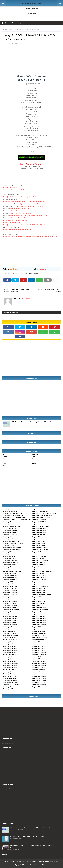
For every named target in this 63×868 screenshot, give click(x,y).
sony (21, 274)
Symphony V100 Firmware (39, 605)
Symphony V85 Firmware (10, 608)
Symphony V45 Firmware (39, 618)
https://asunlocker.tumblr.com (20, 209)
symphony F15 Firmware (39, 554)
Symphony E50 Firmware (10, 599)
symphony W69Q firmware (39, 657)
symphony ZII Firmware (38, 631)
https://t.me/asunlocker (18, 190)
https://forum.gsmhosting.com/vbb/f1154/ (17, 230)
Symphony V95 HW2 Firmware (40, 511)
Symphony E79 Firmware (10, 590)
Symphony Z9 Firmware (38, 535)
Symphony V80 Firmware (39, 608)
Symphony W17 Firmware (39, 680)
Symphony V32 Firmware (39, 620)
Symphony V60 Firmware (39, 612)
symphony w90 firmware (10, 646)
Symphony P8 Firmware (10, 567)
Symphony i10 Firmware (39, 545)
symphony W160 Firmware (39, 633)
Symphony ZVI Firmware (10, 627)
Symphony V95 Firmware (10, 533)
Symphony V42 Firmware (10, 530)
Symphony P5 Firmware (38, 573)
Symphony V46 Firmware (10, 618)
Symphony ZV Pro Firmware (40, 627)
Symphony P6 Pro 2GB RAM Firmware (42, 571)
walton (5, 465)
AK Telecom (8, 43)
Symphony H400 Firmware (10, 575)
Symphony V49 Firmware (39, 616)
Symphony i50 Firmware (39, 541)
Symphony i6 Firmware (38, 537)
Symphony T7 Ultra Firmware (40, 560)
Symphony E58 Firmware (10, 597)
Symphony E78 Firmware (39, 590)
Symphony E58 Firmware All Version (42, 595)
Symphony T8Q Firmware (39, 556)
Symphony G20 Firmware (10, 539)
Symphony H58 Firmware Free (40, 586)
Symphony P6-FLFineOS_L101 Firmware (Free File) (17, 520)
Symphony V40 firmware (10, 620)
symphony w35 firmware (39, 668)
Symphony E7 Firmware (10, 603)
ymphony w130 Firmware (10, 638)
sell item (6, 700)
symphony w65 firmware (10, 665)
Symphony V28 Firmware (39, 623)
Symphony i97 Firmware (39, 509)
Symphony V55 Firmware (10, 614)
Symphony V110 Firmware (10, 605)
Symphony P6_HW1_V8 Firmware (41, 569)
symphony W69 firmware (10, 659)
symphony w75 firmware (39, 650)
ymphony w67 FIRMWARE (39, 661)
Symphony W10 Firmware (10, 689)
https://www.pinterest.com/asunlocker (16, 220)
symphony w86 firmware (39, 646)
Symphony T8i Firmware (10, 558)
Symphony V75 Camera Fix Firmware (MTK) (15, 518)
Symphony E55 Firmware (39, 597)
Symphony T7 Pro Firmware (11, 563)
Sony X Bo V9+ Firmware (31, 274)
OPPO (34, 457)
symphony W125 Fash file (10, 640)
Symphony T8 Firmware (38, 558)
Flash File (14, 274)
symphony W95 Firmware (10, 642)
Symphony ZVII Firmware (39, 625)
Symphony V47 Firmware (39, 530)
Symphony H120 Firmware (10, 582)
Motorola (34, 461)
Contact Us (21, 862)
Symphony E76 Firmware (10, 593)
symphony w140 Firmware (39, 635)
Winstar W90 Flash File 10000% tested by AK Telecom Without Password (32, 847)
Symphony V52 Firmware (39, 614)
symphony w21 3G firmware (11, 676)
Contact (22, 23)
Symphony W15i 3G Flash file (11, 685)
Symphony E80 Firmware (39, 588)
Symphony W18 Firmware (10, 680)
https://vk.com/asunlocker (12, 223)
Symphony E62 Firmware (10, 535)
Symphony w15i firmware (39, 685)
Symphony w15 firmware (10, 687)
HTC (4, 463)
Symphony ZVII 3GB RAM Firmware (13, 513)
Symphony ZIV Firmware (39, 629)
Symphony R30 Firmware (10, 522)
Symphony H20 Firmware (10, 588)
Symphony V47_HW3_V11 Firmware (42, 515)
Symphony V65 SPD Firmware (40, 539)
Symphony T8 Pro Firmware (11, 556)
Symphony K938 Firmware (10, 554)
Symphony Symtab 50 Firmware (41, 548)
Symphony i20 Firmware (10, 545)
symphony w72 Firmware (10, 653)
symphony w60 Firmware (39, 665)
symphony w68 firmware (10, 661)
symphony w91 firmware (39, 644)
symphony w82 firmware (39, 648)
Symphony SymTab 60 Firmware (12, 548)
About (15, 23)
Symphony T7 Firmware (10, 565)
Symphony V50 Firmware (10, 616)
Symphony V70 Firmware (10, 612)
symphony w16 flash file (39, 683)
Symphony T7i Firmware (39, 563)
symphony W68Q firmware (39, 659)
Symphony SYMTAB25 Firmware (41, 518)
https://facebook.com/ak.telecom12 (32, 206)
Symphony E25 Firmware (39, 599)
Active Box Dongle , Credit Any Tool (48, 23)
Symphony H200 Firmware (39, 578)
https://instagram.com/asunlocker (21, 213)
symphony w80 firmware (10, 650)
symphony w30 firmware (10, 672)
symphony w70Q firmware (39, 655)
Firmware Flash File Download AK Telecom (32, 8)
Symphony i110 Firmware (39, 520)
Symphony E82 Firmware (10, 537)
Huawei (5, 461)
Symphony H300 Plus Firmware (40, 526)
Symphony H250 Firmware (10, 578)
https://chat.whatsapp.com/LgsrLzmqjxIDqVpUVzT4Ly (21, 197)
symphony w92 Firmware (10, 644)
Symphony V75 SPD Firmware (11, 610)
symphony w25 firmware (39, 672)
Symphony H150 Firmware (39, 580)
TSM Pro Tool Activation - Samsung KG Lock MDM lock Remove (34, 422)
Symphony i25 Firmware (39, 543)
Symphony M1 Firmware (10, 552)
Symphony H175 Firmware (10, 580)
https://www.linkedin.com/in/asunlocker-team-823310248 (29, 216)
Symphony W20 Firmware (10, 678)
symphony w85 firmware (10, 648)
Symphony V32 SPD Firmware (11, 541)
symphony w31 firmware (39, 670)
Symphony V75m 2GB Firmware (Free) (14, 515)
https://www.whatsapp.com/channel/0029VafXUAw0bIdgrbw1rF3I (24, 202)
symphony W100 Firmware (39, 640)
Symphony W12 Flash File (39, 687)
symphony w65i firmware (39, 663)
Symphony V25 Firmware (10, 625)
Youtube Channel (32, 862)
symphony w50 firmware (10, 668)
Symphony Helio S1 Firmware (40, 550)
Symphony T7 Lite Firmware (11, 560)
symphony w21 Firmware (39, 676)
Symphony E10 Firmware (39, 601)
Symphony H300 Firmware (39, 575)
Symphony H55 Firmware (39, 584)
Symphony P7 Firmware (38, 567)
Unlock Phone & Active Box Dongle (49, 862)
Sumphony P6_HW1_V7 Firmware (12, 571)
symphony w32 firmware (10, 670)
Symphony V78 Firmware (39, 528)
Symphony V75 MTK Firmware (40, 610)
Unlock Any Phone (32, 23)
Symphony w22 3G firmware (11, 674)
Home (7, 23)
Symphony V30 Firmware (10, 623)
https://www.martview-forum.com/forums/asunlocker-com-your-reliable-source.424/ (30, 237)
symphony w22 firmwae (38, 674)
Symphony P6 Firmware (10, 573)
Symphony (35, 455)
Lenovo (34, 463)
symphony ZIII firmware (10, 631)
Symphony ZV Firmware (10, 629)
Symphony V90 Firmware (39, 533)
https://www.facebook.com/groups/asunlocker (35, 204)
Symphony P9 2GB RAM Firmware (41, 522)
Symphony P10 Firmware (39, 565)
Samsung (6, 459)
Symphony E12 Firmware (10, 601)
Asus (33, 459)
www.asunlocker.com (10, 188)
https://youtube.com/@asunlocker (21, 218)
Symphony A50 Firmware (39, 552)
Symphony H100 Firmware (39, 582)
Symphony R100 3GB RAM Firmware (13, 543)
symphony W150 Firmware (10, 635)
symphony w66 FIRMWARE (11, 663)
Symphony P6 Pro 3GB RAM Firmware (13, 569)
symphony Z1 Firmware (10, 633)
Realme (5, 457)
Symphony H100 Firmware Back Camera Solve (45, 513)
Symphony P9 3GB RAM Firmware (12, 524)
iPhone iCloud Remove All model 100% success (27, 837)
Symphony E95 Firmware (10, 509)
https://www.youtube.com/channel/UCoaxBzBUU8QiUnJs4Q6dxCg (25, 225)
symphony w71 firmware (10, 655)
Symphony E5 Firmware (38, 603)
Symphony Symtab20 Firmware (12, 550)
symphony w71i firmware (39, 653)
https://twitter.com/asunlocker (20, 211)
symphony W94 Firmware (39, 642)
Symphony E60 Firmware (10, 595)
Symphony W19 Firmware (39, 678)
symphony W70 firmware (10, 657)
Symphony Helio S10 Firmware (11, 526)
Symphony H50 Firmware (10, 586)
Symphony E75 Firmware (39, 593)
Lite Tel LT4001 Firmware (10, 528)
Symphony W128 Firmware (39, 638)
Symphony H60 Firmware (10, 584)
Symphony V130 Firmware (10, 511)
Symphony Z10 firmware (39, 524)
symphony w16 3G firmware (11, 683)
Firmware (10, 30)
